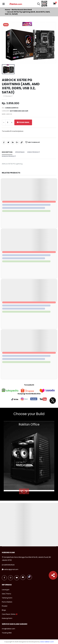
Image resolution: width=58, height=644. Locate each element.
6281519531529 (9, 565)
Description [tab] (7, 152)
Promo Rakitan (7, 602)
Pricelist (5, 606)
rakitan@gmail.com (11, 569)
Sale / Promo (6, 594)
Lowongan (6, 590)
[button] (39, 4)
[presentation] (22, 491)
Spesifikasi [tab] (20, 152)
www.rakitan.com (47, 642)
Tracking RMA (7, 633)
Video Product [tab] (34, 152)
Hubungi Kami (7, 618)
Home (8, 10)
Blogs (4, 610)
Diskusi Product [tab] (9, 156)
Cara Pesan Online (9, 614)
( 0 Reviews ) (8, 96)
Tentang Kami (7, 598)
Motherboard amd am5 (22, 10)
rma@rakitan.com (8, 629)
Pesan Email (23, 122)
